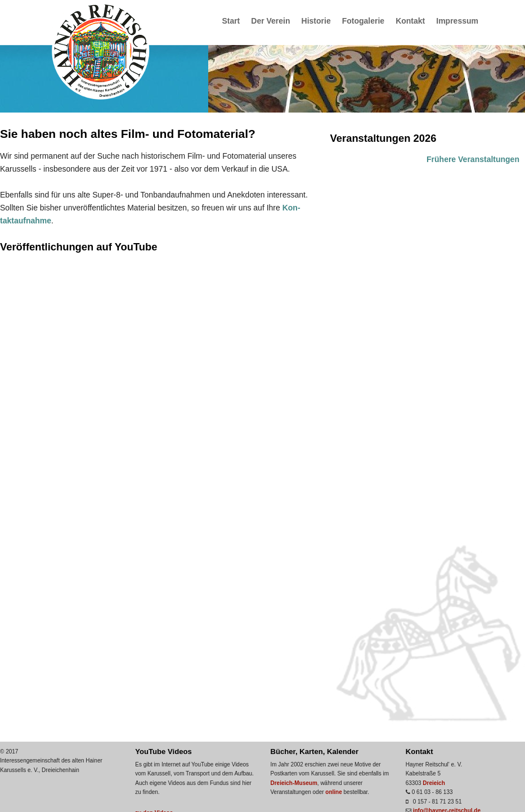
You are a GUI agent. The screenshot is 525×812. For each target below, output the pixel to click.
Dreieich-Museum (293, 783)
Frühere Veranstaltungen (473, 159)
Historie (316, 21)
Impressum (457, 21)
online (333, 792)
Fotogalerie (363, 21)
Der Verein (270, 21)
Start (231, 21)
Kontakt (410, 21)
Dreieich (434, 783)
